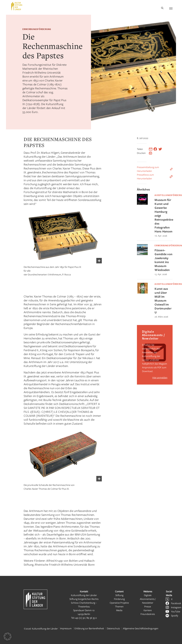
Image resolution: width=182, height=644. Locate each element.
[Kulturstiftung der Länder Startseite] (17, 6)
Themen (119, 606)
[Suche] (162, 8)
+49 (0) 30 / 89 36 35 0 (86, 618)
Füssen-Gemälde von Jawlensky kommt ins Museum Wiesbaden (163, 260)
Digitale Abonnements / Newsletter (148, 599)
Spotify (175, 616)
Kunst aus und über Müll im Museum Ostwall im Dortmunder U (163, 300)
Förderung (119, 599)
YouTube (176, 611)
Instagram (176, 607)
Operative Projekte (119, 603)
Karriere (148, 610)
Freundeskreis (148, 614)
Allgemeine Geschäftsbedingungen (141, 628)
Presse (148, 606)
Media (119, 610)
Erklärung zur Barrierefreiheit (89, 628)
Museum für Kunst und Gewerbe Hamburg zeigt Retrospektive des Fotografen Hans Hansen (164, 216)
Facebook (176, 603)
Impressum (66, 628)
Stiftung (119, 595)
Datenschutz (113, 628)
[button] (8, 636)
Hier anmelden (160, 377)
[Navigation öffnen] (171, 8)
